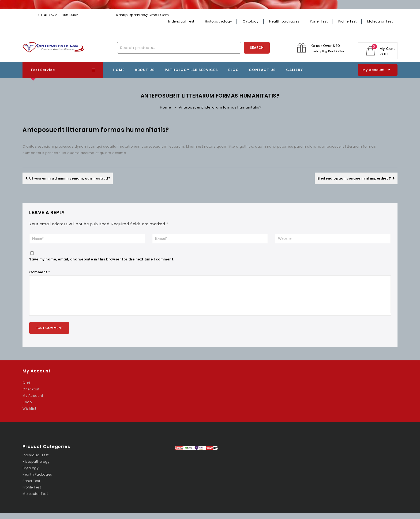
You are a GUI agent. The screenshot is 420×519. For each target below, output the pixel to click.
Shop (27, 408)
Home (119, 70)
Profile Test (348, 21)
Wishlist (29, 414)
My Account (33, 402)
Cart (26, 389)
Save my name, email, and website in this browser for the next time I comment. (102, 259)
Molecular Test (380, 21)
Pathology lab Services (191, 70)
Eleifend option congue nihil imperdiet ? (356, 178)
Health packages (284, 21)
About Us (145, 70)
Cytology (251, 21)
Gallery (295, 70)
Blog (234, 70)
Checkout (31, 395)
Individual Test (181, 21)
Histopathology (218, 21)
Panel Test (319, 21)
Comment (40, 272)
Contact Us (262, 70)
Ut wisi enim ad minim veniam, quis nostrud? (68, 178)
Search (257, 48)
